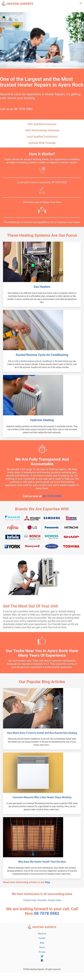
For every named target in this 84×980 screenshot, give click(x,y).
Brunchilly (42, 900)
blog (47, 882)
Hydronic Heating (42, 420)
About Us (42, 934)
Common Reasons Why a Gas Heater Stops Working (42, 797)
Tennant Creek (30, 900)
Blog (42, 943)
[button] (81, 3)
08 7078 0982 (23, 109)
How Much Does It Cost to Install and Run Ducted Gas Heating (42, 733)
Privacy (42, 952)
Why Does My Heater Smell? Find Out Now (42, 862)
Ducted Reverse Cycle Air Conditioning (42, 355)
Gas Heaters (42, 287)
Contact (42, 938)
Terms (42, 947)
